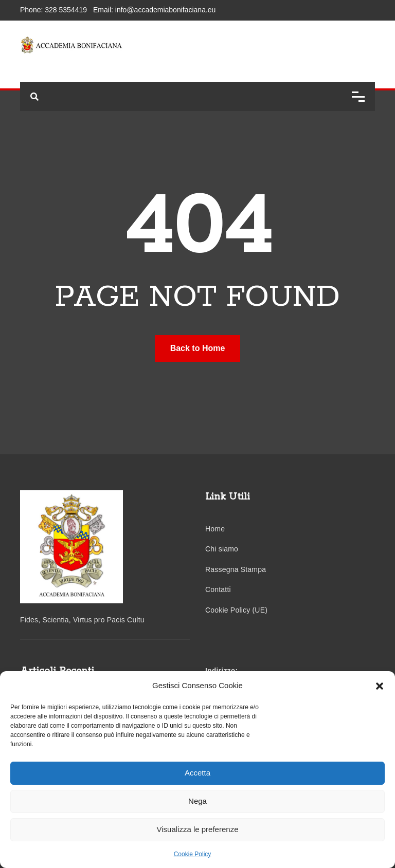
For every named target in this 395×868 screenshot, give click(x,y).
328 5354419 (66, 10)
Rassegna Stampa (236, 569)
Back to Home (198, 348)
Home (215, 529)
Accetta (197, 773)
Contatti (218, 589)
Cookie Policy (193, 854)
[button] (380, 686)
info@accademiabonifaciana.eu (166, 10)
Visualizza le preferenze (198, 829)
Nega (197, 801)
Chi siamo (222, 549)
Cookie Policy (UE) (236, 610)
